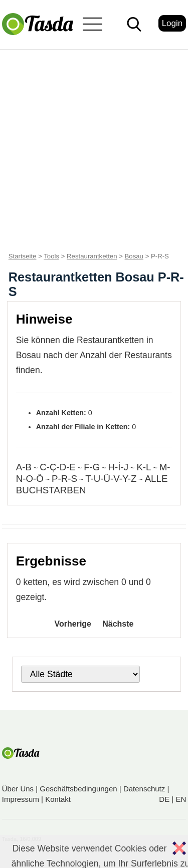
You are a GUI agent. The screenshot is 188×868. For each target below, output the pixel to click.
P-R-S (64, 479)
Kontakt (58, 799)
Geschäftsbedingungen (78, 789)
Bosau (134, 256)
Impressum (21, 799)
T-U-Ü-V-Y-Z (111, 479)
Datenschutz (144, 789)
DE (164, 799)
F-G (92, 467)
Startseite (23, 256)
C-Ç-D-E (58, 467)
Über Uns (18, 789)
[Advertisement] (94, 149)
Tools (51, 256)
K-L (144, 467)
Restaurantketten (92, 256)
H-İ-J (118, 467)
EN (181, 799)
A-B (24, 467)
